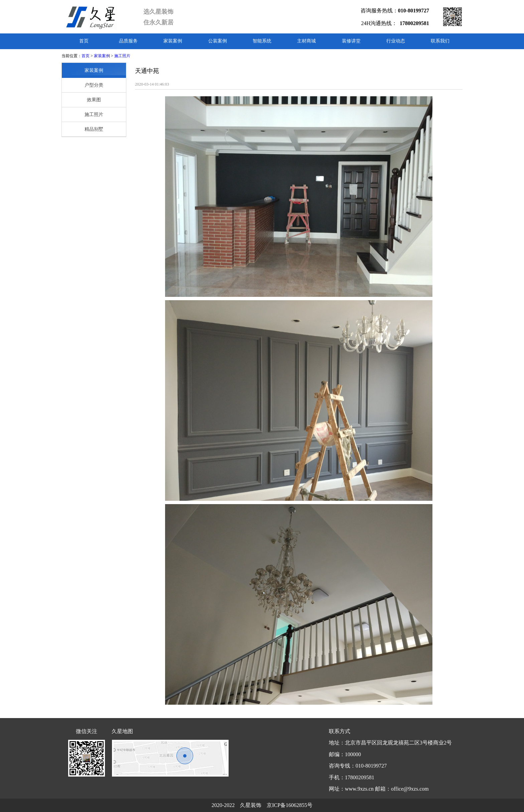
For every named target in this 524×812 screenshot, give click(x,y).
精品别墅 (94, 129)
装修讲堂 (351, 41)
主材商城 (306, 41)
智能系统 (262, 41)
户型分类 (94, 85)
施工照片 (122, 56)
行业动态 (396, 41)
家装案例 (173, 41)
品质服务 (128, 41)
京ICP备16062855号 (290, 805)
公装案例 (218, 41)
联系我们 (440, 41)
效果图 (94, 100)
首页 (84, 41)
